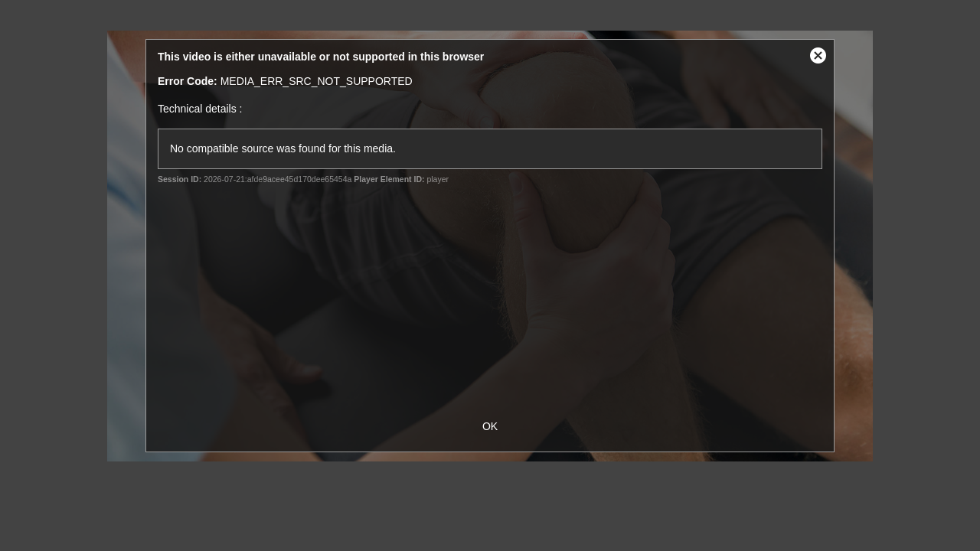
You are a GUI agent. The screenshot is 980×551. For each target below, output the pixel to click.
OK (490, 426)
